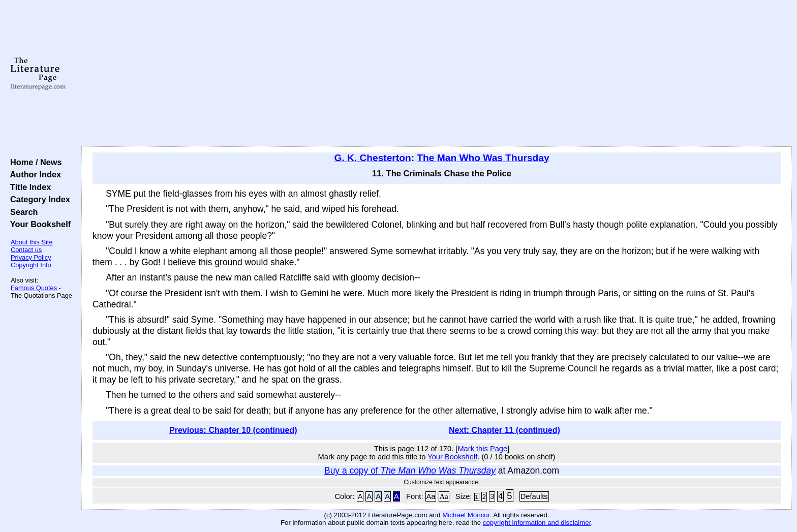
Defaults (534, 496)
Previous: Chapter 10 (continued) (233, 430)
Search (22, 212)
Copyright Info (31, 265)
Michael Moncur (466, 515)
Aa (431, 496)
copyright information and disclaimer (537, 523)
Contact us (26, 250)
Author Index (33, 174)
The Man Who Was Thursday (483, 158)
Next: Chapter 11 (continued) (504, 430)
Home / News (34, 162)
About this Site (32, 242)
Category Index (38, 199)
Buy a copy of (410, 471)
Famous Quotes (34, 288)
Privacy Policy (31, 257)
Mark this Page (482, 449)
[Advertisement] (437, 74)
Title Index (28, 187)
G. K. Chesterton (372, 158)
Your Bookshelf (38, 224)
